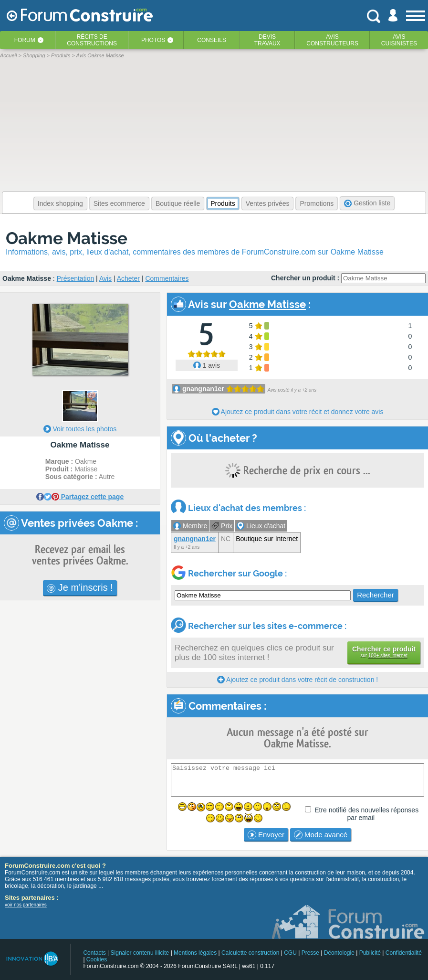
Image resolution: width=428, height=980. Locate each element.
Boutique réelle (178, 203)
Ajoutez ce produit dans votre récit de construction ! (298, 680)
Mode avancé (321, 835)
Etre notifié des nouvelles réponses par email (366, 814)
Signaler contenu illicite (140, 953)
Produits (223, 203)
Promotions (317, 203)
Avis (105, 278)
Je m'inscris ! (80, 587)
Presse (310, 953)
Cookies (97, 959)
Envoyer (266, 835)
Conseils (212, 40)
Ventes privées (268, 203)
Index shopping (60, 203)
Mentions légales (195, 953)
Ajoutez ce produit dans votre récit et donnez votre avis (298, 412)
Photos (153, 40)
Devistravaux (267, 40)
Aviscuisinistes (399, 40)
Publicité (370, 953)
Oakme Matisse (67, 238)
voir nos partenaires (26, 905)
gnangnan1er (203, 389)
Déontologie (339, 953)
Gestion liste (367, 203)
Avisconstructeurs (332, 40)
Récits (92, 40)
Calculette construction (250, 953)
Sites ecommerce (119, 203)
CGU (290, 953)
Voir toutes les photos (80, 429)
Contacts (94, 953)
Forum (25, 40)
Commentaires (167, 278)
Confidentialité (404, 953)
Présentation (76, 278)
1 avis (207, 365)
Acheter (128, 278)
